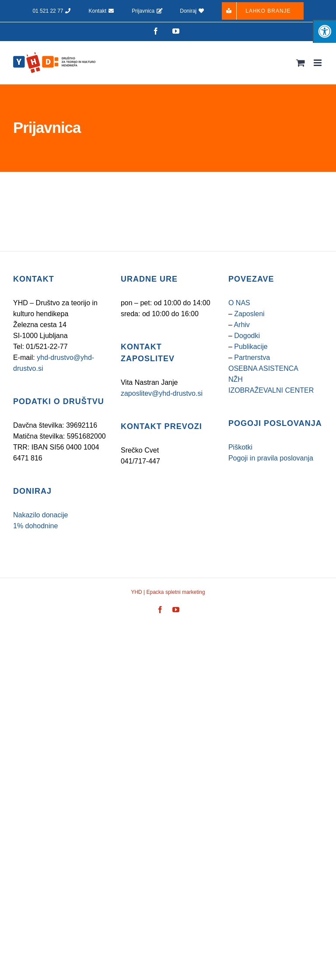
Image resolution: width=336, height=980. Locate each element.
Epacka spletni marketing (175, 592)
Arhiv (241, 325)
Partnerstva (252, 357)
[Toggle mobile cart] (301, 63)
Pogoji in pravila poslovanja (271, 458)
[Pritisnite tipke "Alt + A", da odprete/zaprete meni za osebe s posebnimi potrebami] (324, 31)
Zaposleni (249, 314)
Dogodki (247, 336)
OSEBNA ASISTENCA (263, 368)
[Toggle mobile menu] (318, 63)
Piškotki (240, 447)
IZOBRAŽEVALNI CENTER (271, 390)
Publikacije (251, 347)
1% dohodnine (35, 526)
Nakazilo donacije (40, 515)
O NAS (239, 303)
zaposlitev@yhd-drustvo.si (162, 393)
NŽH (236, 379)
